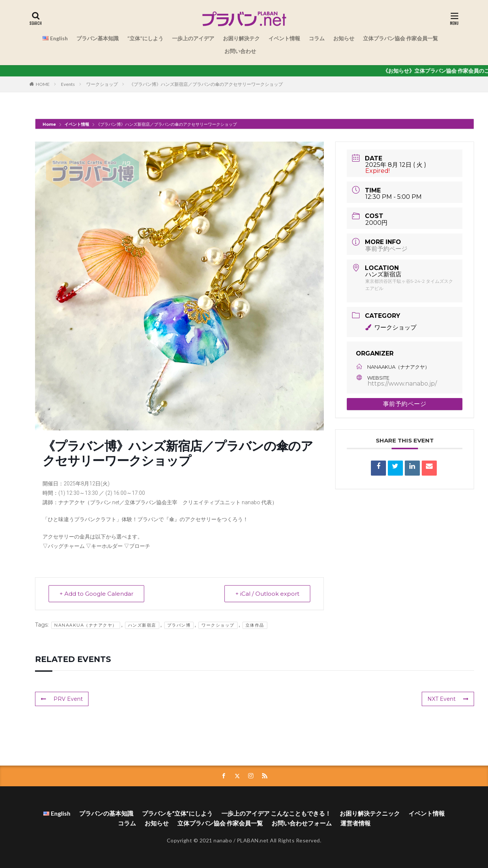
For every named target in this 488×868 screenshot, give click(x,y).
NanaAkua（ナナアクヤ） (86, 625)
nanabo (223, 840)
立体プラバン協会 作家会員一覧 (400, 38)
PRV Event (62, 699)
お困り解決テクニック (370, 813)
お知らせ (344, 38)
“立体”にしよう (145, 38)
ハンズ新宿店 (142, 625)
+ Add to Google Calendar (96, 594)
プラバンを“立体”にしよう (177, 813)
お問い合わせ (240, 51)
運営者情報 (355, 823)
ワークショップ (102, 84)
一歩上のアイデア (193, 38)
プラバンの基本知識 (106, 813)
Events (68, 84)
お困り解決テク (241, 38)
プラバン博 (179, 625)
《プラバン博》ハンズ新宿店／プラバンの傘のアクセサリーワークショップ (206, 84)
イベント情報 (284, 38)
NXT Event (448, 699)
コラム (317, 38)
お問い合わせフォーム (302, 823)
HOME (43, 84)
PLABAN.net (253, 840)
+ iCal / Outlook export (267, 594)
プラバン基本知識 (98, 38)
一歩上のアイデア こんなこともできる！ (276, 813)
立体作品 (255, 625)
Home (50, 124)
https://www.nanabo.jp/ (402, 384)
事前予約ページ (386, 249)
